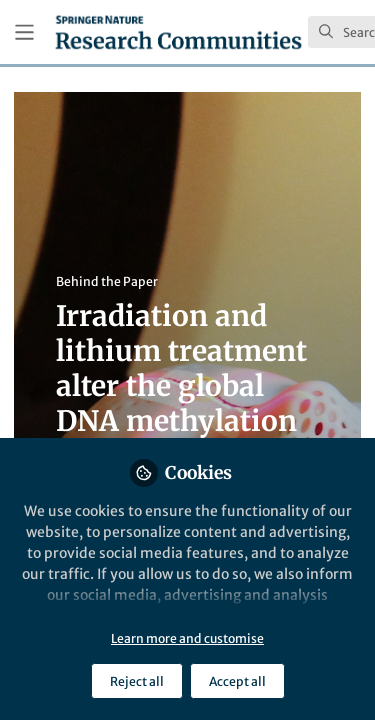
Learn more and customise (187, 638)
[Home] (178, 32)
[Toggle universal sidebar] (24, 32)
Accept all (237, 681)
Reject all (137, 681)
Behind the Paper (107, 281)
